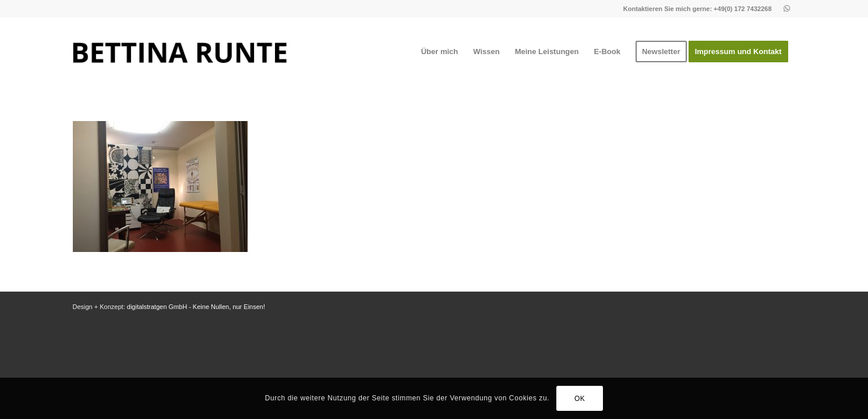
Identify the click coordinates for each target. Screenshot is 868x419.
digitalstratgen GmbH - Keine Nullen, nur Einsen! (196, 307)
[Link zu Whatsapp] (787, 9)
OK (580, 399)
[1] (180, 52)
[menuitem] (440, 52)
